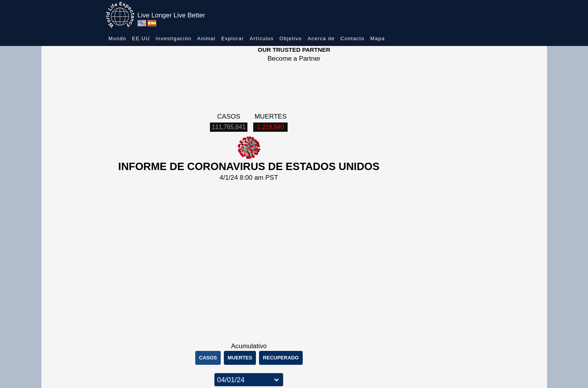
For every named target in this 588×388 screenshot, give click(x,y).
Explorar (233, 38)
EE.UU (141, 38)
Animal (206, 38)
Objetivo (291, 38)
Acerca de (321, 38)
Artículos (262, 38)
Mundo (118, 38)
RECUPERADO (281, 358)
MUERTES (240, 358)
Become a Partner (294, 59)
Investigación (173, 38)
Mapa (378, 38)
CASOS (208, 358)
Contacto (353, 38)
